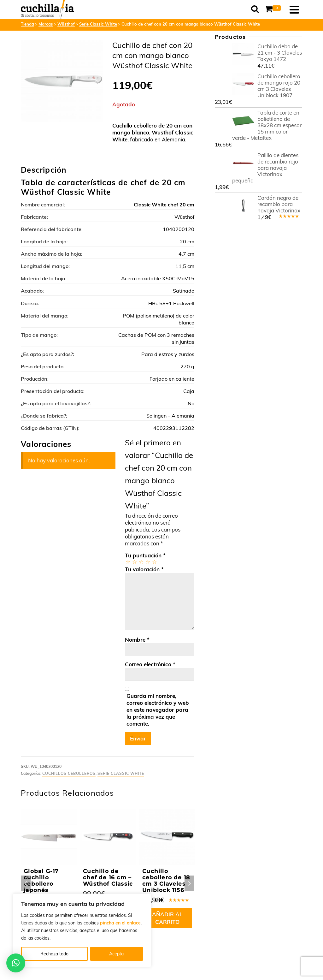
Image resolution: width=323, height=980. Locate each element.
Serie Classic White (121, 773)
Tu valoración (144, 569)
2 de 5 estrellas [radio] (134, 562)
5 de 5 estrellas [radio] (154, 562)
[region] (82, 930)
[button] (16, 963)
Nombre (137, 640)
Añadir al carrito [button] (167, 918)
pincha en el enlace (120, 923)
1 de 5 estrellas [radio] (128, 562)
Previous (26, 883)
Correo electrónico (150, 664)
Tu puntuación (145, 555)
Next (189, 883)
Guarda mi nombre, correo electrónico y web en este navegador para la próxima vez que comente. (158, 710)
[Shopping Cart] (274, 9)
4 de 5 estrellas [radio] (147, 562)
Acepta (116, 954)
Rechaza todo (54, 954)
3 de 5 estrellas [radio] (141, 562)
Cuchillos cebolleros (69, 773)
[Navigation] (294, 9)
